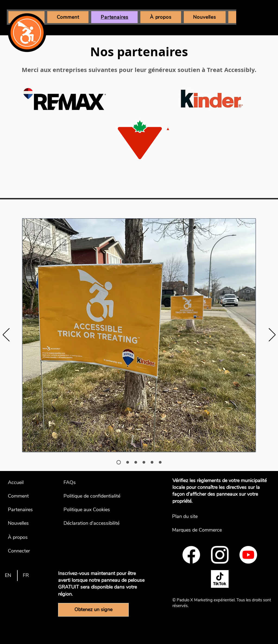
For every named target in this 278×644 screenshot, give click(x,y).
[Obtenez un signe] (93, 610)
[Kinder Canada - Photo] (152, 462)
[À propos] (20, 538)
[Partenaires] (20, 510)
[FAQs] (96, 483)
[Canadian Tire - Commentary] (144, 462)
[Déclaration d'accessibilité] (96, 523)
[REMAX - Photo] (119, 462)
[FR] (26, 576)
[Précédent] (6, 335)
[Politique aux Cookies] (96, 510)
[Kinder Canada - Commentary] (160, 462)
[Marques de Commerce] (205, 530)
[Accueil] (20, 483)
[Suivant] (272, 335)
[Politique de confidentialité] (96, 496)
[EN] (8, 576)
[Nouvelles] (20, 523)
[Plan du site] (205, 517)
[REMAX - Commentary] (128, 462)
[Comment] (20, 496)
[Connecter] (20, 551)
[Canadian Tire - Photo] (136, 462)
